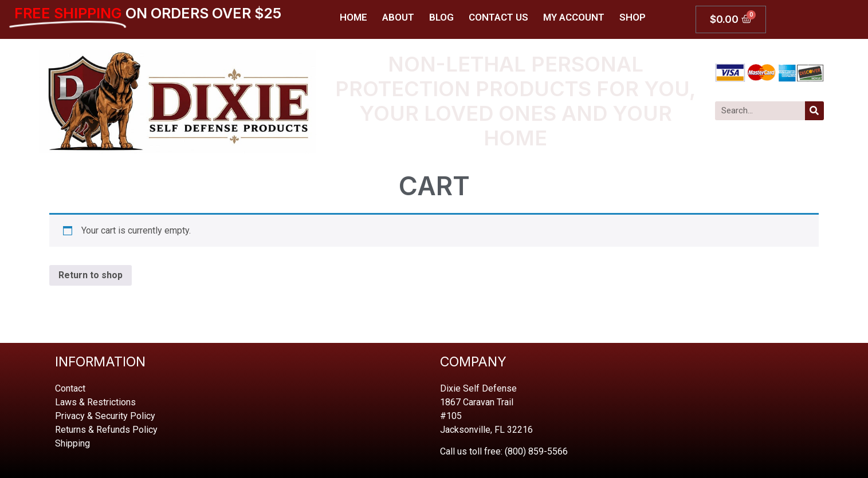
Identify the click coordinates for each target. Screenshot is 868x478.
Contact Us (498, 17)
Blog (441, 17)
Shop (633, 17)
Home (354, 17)
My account (574, 17)
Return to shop (91, 275)
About (398, 17)
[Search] (814, 111)
